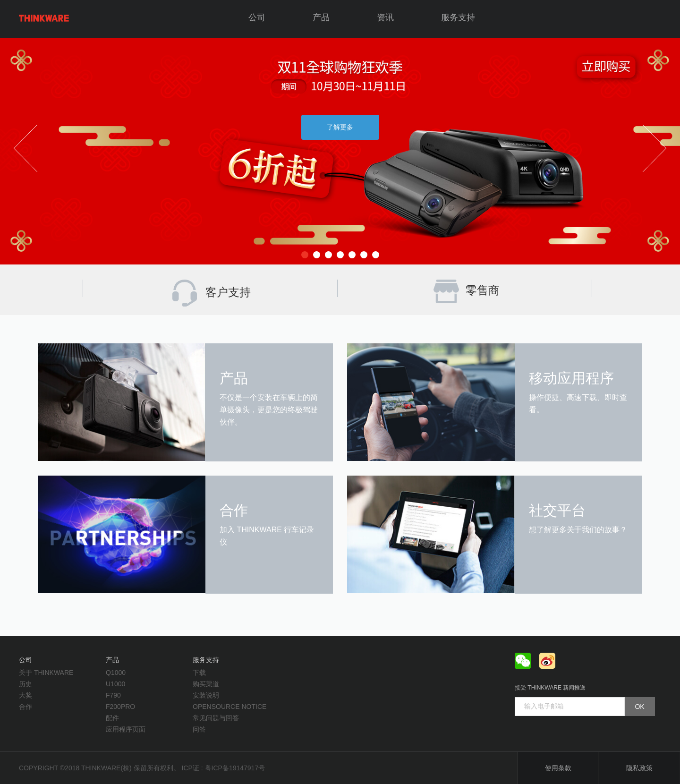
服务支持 (458, 17)
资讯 (385, 17)
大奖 (25, 695)
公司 (257, 17)
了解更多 (340, 127)
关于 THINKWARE (46, 673)
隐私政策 (639, 768)
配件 (112, 718)
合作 (25, 707)
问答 (199, 729)
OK (639, 707)
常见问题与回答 (216, 718)
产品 (321, 17)
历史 (25, 684)
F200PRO (120, 707)
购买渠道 (206, 684)
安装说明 (206, 695)
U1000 (115, 684)
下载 (199, 673)
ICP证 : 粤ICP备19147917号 (224, 768)
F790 (113, 695)
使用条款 (558, 768)
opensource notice (229, 707)
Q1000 (116, 673)
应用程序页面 (126, 729)
